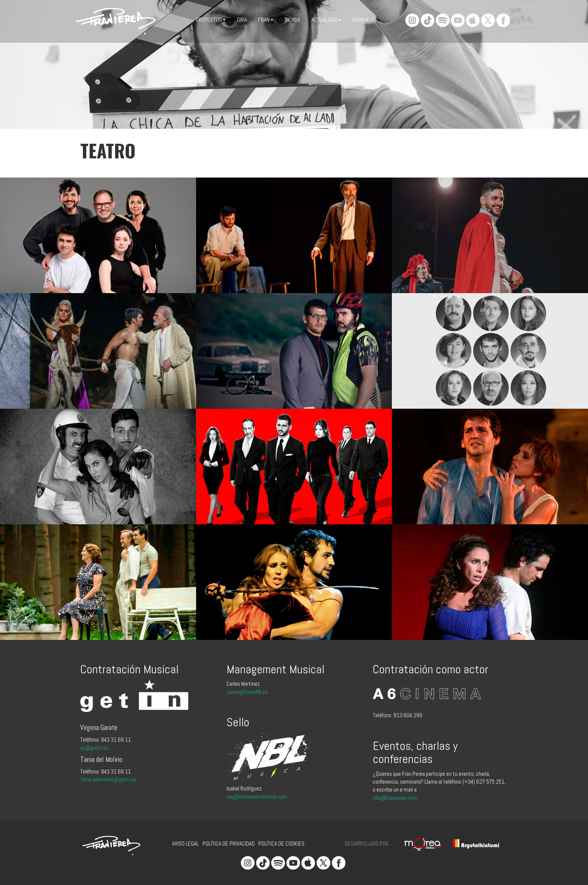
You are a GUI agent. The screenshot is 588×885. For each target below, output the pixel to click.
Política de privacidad (229, 844)
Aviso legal (185, 844)
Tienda (292, 20)
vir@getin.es (94, 748)
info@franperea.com (395, 798)
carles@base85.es (247, 692)
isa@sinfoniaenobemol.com (257, 797)
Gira (242, 20)
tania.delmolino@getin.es (108, 779)
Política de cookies (281, 844)
